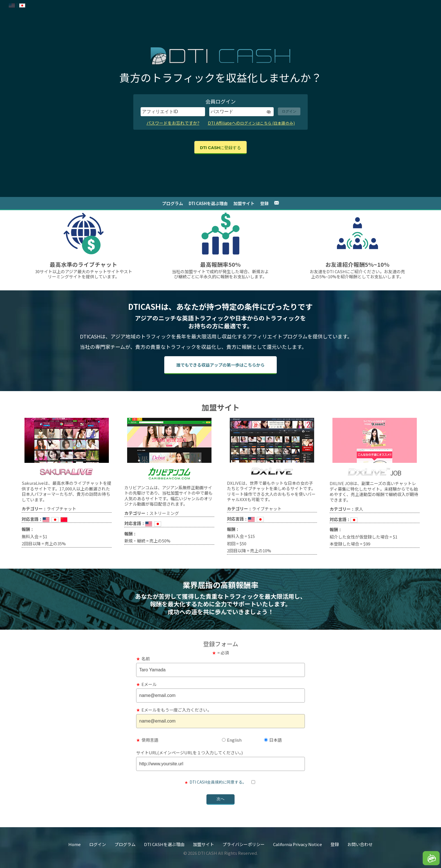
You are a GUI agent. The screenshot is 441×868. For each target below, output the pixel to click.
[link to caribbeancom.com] (169, 461)
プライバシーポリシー (244, 844)
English (232, 740)
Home (75, 844)
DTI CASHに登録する (220, 148)
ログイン (289, 111)
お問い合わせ (360, 844)
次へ (220, 799)
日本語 (273, 740)
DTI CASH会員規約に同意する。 (218, 782)
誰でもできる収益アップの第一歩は (220, 365)
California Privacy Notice (298, 844)
